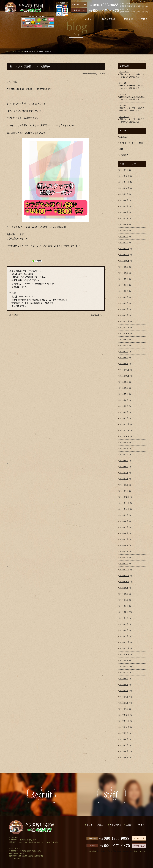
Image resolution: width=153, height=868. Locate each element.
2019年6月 (124, 606)
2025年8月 (124, 200)
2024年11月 (124, 255)
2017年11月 (124, 721)
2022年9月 (124, 382)
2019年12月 (124, 569)
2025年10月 (124, 188)
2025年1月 (124, 242)
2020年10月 (124, 509)
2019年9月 (124, 588)
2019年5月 (124, 612)
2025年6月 (124, 212)
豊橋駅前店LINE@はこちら (33, 277)
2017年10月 (124, 727)
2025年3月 (124, 230)
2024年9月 (124, 267)
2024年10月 (124, 261)
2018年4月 (124, 691)
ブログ (12, 52)
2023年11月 (124, 327)
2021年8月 (124, 448)
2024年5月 (124, 291)
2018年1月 (124, 709)
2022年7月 (124, 394)
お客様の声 (124, 155)
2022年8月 (124, 388)
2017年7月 (124, 745)
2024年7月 (124, 279)
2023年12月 (124, 321)
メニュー (101, 825)
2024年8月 (124, 273)
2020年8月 (124, 521)
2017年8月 (124, 739)
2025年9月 (124, 194)
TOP (6, 52)
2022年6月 (124, 400)
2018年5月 (124, 685)
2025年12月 (124, 176)
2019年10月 (124, 582)
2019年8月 (124, 594)
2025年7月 (124, 206)
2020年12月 (124, 497)
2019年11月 (124, 576)
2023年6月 (124, 358)
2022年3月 (124, 406)
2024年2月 (124, 309)
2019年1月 (124, 636)
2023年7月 (124, 352)
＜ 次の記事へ (13, 315)
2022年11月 (124, 370)
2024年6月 (124, 285)
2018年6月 (124, 679)
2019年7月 (124, 600)
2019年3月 (124, 624)
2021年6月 (124, 461)
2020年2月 (124, 557)
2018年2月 (124, 703)
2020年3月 (124, 551)
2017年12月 (124, 715)
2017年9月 (124, 733)
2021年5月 (124, 467)
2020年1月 (124, 564)
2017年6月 (124, 751)
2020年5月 (124, 539)
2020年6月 (124, 533)
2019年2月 (124, 630)
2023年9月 (124, 339)
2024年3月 (124, 303)
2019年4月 (124, 618)
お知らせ (20, 52)
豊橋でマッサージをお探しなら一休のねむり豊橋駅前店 (132, 74)
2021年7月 (124, 454)
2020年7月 (124, 527)
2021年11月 (124, 430)
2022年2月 (124, 412)
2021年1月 (124, 491)
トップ (90, 825)
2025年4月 (124, 224)
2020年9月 (124, 515)
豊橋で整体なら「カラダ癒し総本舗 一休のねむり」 (115, 851)
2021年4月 (124, 473)
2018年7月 (124, 672)
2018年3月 (124, 697)
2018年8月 (124, 666)
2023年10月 (124, 333)
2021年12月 (124, 424)
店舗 (121, 149)
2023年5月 (124, 364)
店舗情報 (130, 825)
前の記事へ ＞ (98, 315)
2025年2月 (124, 237)
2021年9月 (124, 442)
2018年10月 (124, 654)
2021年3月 (124, 479)
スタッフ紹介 (115, 825)
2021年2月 (124, 485)
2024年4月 (124, 297)
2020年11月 (124, 503)
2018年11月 (124, 648)
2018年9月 (124, 660)
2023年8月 (124, 345)
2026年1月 (124, 170)
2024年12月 (124, 249)
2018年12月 (124, 642)
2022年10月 (124, 376)
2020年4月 (124, 545)
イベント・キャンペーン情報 (131, 143)
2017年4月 (124, 757)
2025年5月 (124, 218)
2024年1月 (124, 315)
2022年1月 (124, 418)
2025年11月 (124, 182)
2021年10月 (124, 436)
